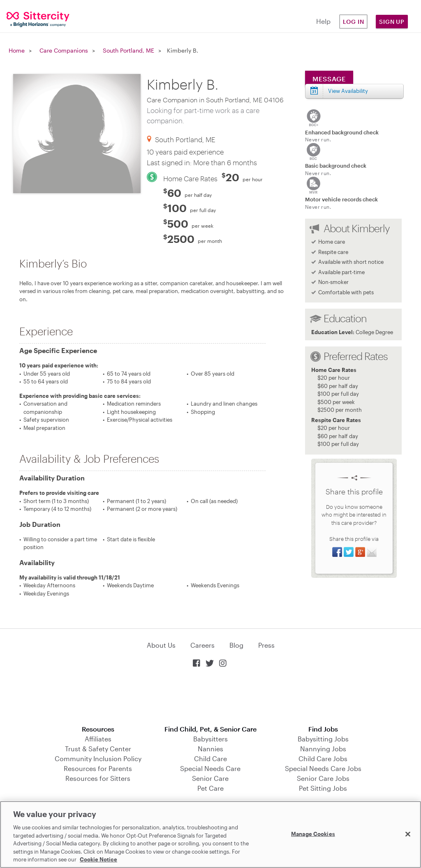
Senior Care (210, 778)
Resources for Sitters (98, 778)
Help (323, 21)
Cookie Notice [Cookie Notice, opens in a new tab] (98, 859)
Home (17, 50)
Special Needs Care (210, 768)
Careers (202, 645)
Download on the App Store (210, 697)
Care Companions (64, 50)
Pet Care (210, 788)
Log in (354, 22)
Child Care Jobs (323, 758)
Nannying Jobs (323, 749)
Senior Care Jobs (323, 778)
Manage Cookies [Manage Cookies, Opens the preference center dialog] (313, 833)
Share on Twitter (349, 552)
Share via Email (372, 552)
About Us (161, 645)
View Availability (348, 91)
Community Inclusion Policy (98, 758)
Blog (236, 645)
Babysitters (210, 739)
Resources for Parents (98, 768)
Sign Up (392, 22)
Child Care (210, 758)
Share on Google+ (360, 552)
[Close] (408, 834)
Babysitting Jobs (323, 739)
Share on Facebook (337, 552)
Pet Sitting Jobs (323, 788)
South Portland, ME (128, 50)
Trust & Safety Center (98, 749)
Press (266, 645)
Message (329, 79)
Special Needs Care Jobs (323, 768)
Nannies (210, 749)
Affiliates (98, 739)
